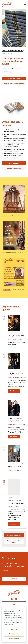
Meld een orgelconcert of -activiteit (14, 542)
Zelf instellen (14, 629)
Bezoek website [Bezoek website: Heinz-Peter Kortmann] (14, 436)
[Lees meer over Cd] (14, 238)
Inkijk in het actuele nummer (14, 168)
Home (14, 604)
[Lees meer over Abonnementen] (14, 201)
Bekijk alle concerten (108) (14, 535)
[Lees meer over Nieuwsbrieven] (14, 274)
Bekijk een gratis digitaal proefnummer (14, 83)
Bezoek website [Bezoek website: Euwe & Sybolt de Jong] (14, 391)
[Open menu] (25, 5)
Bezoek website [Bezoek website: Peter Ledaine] (14, 524)
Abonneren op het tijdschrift (14, 78)
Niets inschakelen (14, 634)
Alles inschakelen (14, 638)
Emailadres (5, 571)
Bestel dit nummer (14, 163)
